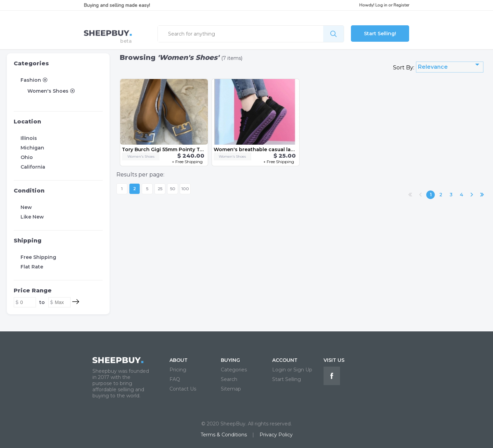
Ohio (27, 157)
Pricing (178, 370)
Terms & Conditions (224, 435)
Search (229, 379)
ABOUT (179, 360)
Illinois (29, 138)
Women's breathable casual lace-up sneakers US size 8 (284, 149)
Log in (381, 5)
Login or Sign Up (292, 370)
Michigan (32, 148)
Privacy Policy (276, 435)
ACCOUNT (285, 360)
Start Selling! (380, 34)
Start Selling (287, 379)
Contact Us (183, 389)
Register (401, 5)
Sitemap (231, 389)
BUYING (230, 360)
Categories (31, 63)
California (33, 167)
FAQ (175, 379)
